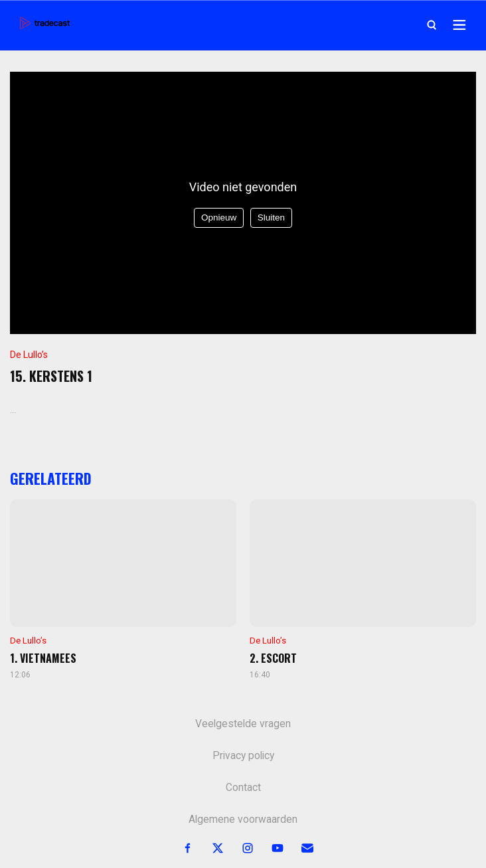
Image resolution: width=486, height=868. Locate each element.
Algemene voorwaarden (243, 820)
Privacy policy (243, 756)
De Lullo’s (29, 355)
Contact (243, 788)
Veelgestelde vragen (243, 724)
